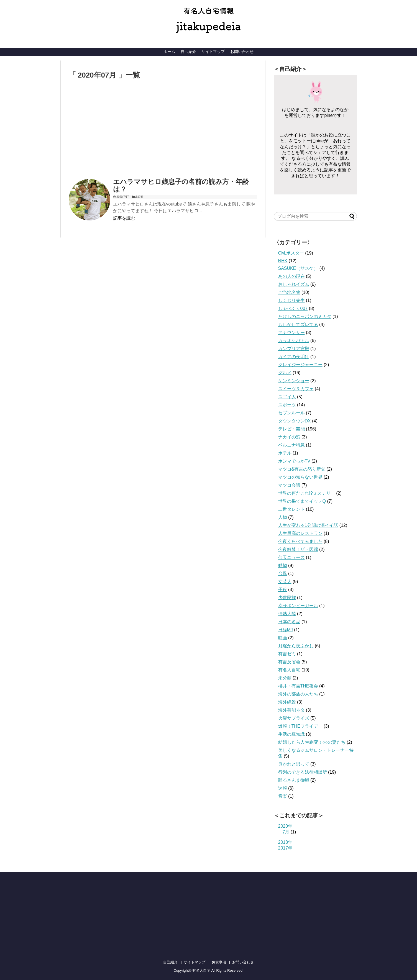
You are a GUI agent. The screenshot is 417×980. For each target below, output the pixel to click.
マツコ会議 (289, 485)
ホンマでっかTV (294, 461)
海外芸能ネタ (291, 710)
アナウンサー (291, 333)
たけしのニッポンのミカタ (305, 316)
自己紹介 (188, 52)
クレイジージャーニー (300, 365)
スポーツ (287, 405)
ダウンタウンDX (295, 421)
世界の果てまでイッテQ (302, 501)
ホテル (285, 453)
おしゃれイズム (294, 284)
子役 (283, 590)
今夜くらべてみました (300, 541)
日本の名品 (289, 622)
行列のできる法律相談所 (303, 772)
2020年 (285, 826)
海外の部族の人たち (298, 694)
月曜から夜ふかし (296, 646)
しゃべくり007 (293, 308)
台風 (283, 574)
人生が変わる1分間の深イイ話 (308, 525)
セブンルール (291, 413)
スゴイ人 (287, 397)
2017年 (285, 848)
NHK (283, 261)
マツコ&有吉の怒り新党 (302, 469)
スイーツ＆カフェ (296, 389)
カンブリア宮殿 (294, 349)
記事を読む (124, 218)
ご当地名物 (289, 292)
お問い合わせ (242, 52)
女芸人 (285, 582)
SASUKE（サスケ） (298, 268)
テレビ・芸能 (291, 429)
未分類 (139, 197)
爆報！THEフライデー (300, 726)
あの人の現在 (291, 276)
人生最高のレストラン (300, 533)
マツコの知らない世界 (300, 477)
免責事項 (219, 962)
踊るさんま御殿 (294, 780)
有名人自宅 (289, 670)
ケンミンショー (294, 381)
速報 (283, 788)
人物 (283, 517)
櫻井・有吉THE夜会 (298, 686)
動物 (283, 565)
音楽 (283, 796)
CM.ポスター (291, 253)
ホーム (169, 52)
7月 (286, 832)
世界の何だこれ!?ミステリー (307, 493)
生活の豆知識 (291, 734)
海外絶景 (287, 702)
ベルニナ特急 (291, 445)
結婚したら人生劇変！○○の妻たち (312, 742)
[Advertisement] (115, 130)
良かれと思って (294, 764)
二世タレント (291, 509)
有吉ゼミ (287, 654)
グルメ (285, 373)
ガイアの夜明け (294, 357)
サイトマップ (213, 52)
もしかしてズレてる (298, 324)
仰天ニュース (291, 557)
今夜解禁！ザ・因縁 (298, 549)
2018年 (285, 842)
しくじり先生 (291, 300)
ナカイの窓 (289, 437)
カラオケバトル (294, 341)
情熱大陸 (287, 614)
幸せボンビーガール (298, 606)
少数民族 (287, 598)
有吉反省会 (289, 662)
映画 (283, 638)
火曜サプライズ (294, 718)
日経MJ (286, 630)
